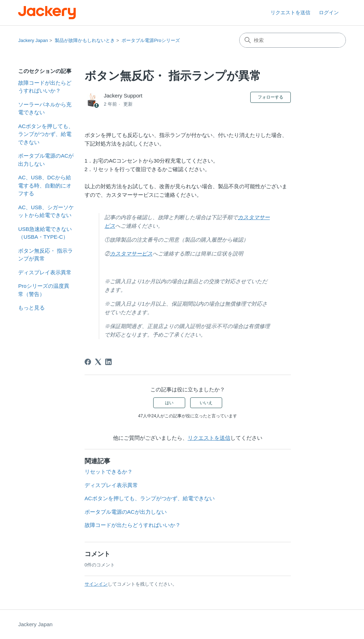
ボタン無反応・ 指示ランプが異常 (45, 255)
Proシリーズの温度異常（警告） (44, 290)
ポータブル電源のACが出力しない (46, 160)
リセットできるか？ (109, 472)
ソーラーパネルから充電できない (45, 109)
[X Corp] (98, 362)
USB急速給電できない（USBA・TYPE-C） (45, 233)
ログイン (329, 12)
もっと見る (31, 308)
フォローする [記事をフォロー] (271, 97)
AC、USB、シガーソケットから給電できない (46, 211)
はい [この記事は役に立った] (169, 403)
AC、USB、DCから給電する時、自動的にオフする (45, 185)
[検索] (293, 40)
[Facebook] (88, 362)
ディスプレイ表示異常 (45, 272)
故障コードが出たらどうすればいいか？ (45, 87)
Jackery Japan (33, 40)
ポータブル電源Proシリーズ (151, 40)
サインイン (96, 584)
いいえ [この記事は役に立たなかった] (206, 403)
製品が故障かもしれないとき (85, 40)
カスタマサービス (131, 254)
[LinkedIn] (108, 362)
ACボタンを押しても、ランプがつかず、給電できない (46, 134)
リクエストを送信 (290, 12)
